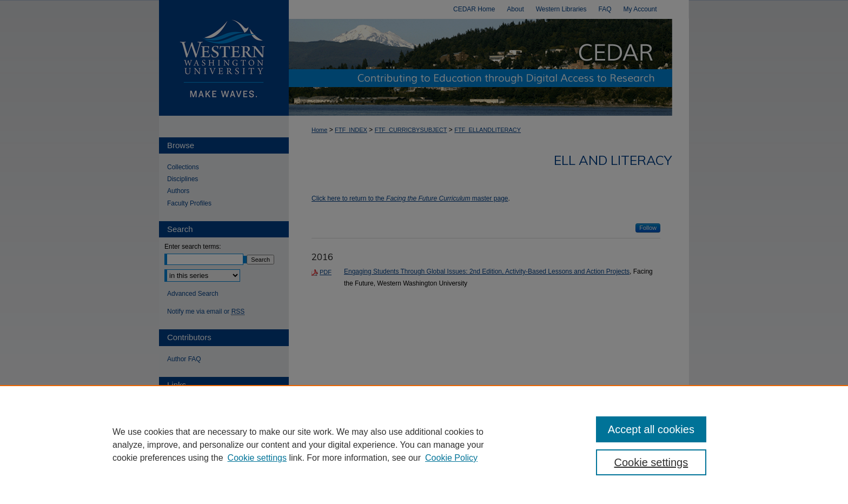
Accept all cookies (651, 429)
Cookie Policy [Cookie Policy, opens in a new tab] (451, 458)
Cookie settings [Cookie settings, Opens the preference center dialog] (651, 462)
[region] (424, 445)
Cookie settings (257, 458)
